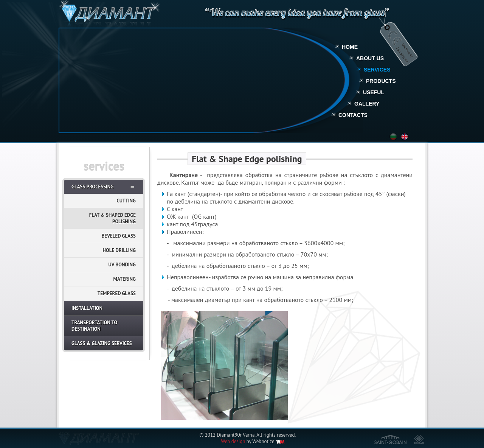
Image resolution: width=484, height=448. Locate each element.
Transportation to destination (94, 326)
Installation (87, 308)
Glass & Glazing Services (102, 343)
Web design (233, 441)
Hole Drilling (119, 250)
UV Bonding (122, 265)
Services (377, 70)
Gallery (367, 104)
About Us (370, 58)
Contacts (353, 115)
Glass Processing (92, 187)
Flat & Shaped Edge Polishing (112, 218)
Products (381, 81)
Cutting (126, 201)
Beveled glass (119, 236)
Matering (125, 279)
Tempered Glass (117, 293)
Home (350, 47)
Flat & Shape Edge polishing (247, 159)
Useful (374, 92)
